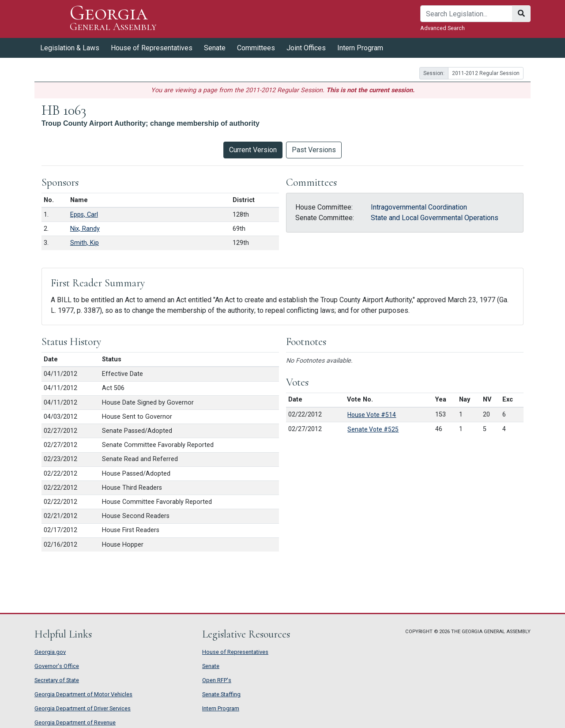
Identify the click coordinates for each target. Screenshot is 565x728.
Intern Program (360, 48)
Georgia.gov (50, 652)
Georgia (113, 19)
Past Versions (314, 150)
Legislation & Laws (70, 48)
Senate (215, 48)
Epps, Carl (84, 215)
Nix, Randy (85, 229)
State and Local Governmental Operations (435, 218)
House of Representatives (152, 48)
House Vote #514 (372, 415)
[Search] (466, 14)
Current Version (253, 150)
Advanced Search (443, 28)
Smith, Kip (85, 243)
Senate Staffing (221, 694)
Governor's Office (57, 666)
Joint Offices (306, 48)
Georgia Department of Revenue (75, 722)
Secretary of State (57, 680)
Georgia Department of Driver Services (83, 708)
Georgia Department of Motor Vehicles (83, 694)
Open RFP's (217, 680)
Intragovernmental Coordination (419, 207)
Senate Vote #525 (373, 429)
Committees (256, 48)
